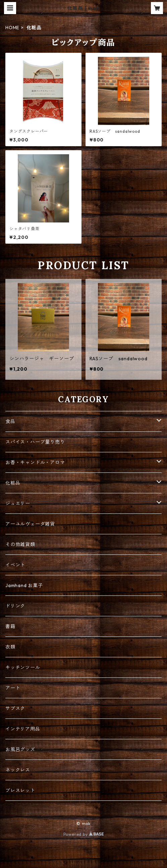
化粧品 (13, 483)
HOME (12, 28)
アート (13, 688)
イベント (15, 565)
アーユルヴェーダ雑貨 (30, 524)
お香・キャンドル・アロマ (35, 462)
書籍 (10, 626)
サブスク (15, 708)
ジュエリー (18, 503)
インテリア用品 (23, 729)
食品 (10, 421)
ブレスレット (20, 790)
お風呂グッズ (20, 749)
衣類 (10, 647)
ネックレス (18, 770)
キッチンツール (23, 667)
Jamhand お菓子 (24, 585)
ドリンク (15, 606)
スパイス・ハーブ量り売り (35, 442)
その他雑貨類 (20, 544)
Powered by (84, 834)
